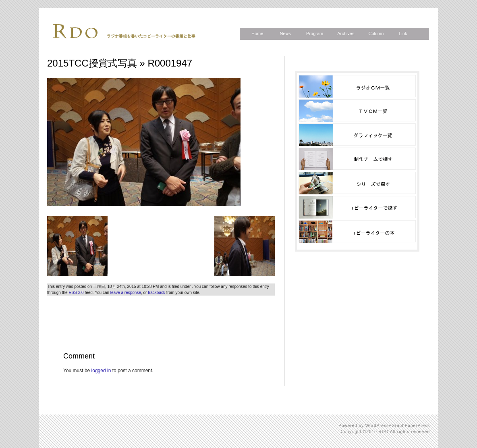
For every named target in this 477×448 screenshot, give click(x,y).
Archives (346, 33)
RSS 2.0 (76, 293)
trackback (157, 293)
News (285, 33)
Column (376, 33)
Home (257, 33)
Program (315, 33)
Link (403, 33)
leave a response (126, 293)
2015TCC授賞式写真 (92, 63)
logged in (101, 371)
